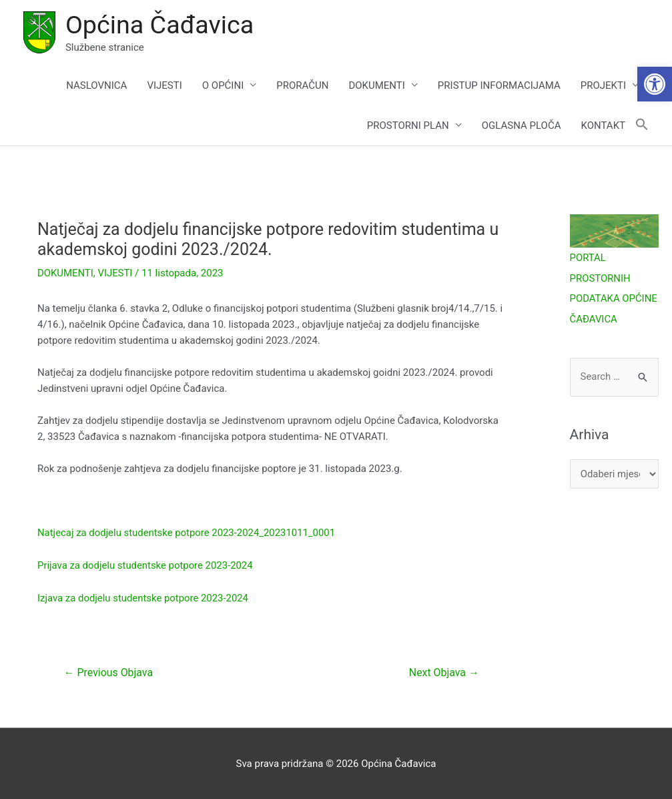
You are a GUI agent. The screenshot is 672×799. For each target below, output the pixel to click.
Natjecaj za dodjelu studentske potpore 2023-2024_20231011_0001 (188, 533)
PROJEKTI (603, 85)
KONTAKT (603, 125)
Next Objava (444, 671)
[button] (655, 84)
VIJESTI (164, 85)
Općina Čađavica (160, 25)
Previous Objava (109, 671)
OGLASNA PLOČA (522, 125)
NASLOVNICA (96, 85)
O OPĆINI (223, 85)
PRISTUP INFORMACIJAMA (499, 85)
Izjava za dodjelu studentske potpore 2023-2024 (144, 597)
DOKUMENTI (376, 85)
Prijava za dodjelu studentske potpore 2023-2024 (146, 565)
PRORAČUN (302, 85)
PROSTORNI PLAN (408, 125)
